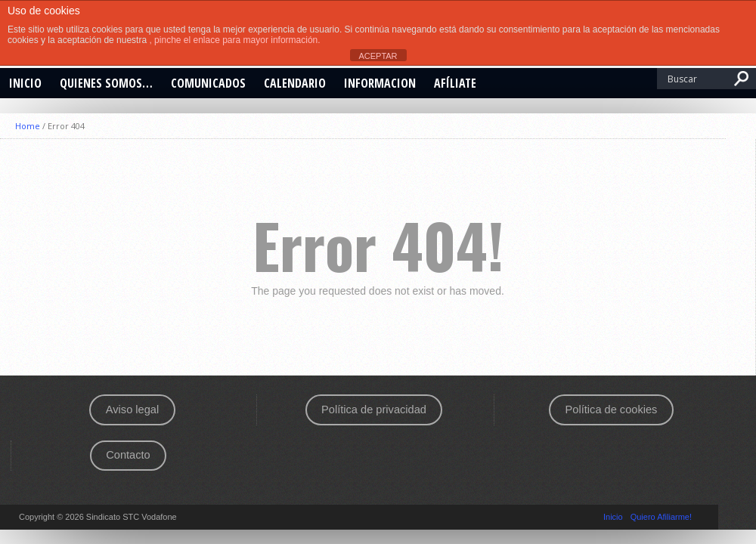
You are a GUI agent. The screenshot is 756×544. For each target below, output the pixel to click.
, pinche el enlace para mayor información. (234, 40)
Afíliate (455, 83)
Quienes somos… (106, 83)
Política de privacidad (374, 410)
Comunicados (208, 83)
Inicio (25, 83)
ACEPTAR (378, 56)
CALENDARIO (295, 83)
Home (28, 126)
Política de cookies (612, 410)
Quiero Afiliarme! (661, 517)
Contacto (128, 455)
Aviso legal (132, 410)
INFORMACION (380, 83)
